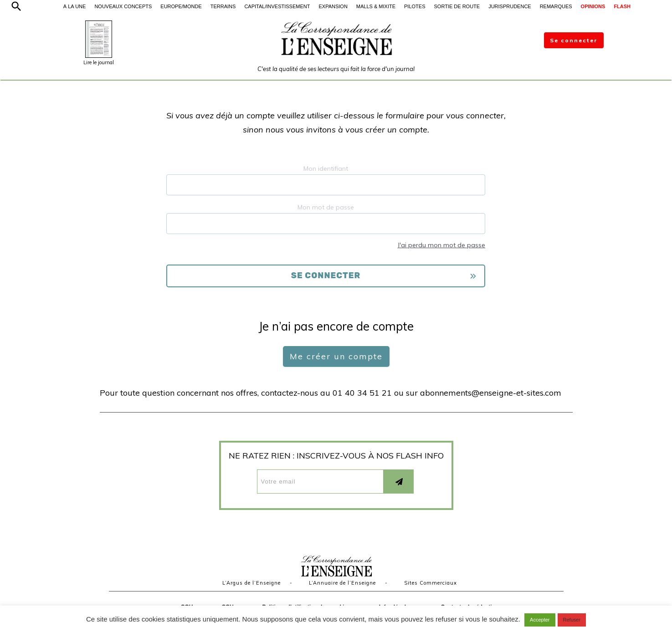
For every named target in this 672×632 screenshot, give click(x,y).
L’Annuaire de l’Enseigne (342, 583)
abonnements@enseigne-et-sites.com (491, 393)
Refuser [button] (572, 620)
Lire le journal (99, 62)
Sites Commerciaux (431, 583)
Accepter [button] (540, 620)
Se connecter (574, 40)
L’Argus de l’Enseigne (251, 583)
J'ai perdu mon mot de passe (441, 245)
